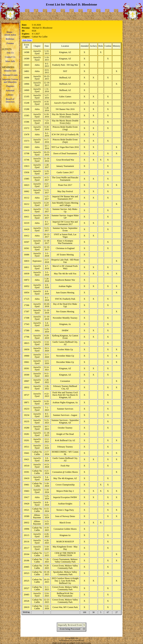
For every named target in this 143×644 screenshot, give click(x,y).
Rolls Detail (27, 40)
